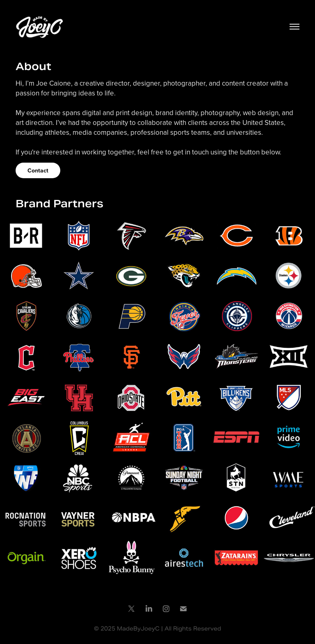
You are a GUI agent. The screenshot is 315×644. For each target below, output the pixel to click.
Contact (38, 170)
